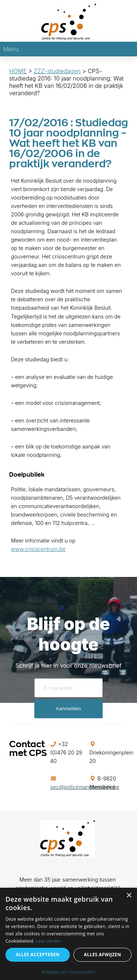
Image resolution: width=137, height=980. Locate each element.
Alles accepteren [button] (38, 955)
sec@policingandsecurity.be (85, 787)
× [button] (129, 896)
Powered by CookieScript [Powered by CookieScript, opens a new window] (68, 972)
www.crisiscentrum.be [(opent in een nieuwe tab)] (38, 549)
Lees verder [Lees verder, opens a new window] (48, 941)
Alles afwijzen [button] (103, 955)
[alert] (68, 934)
